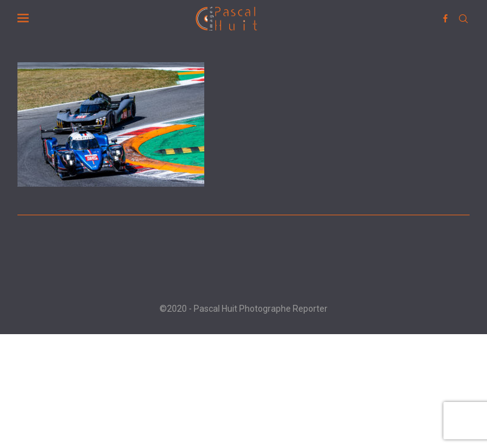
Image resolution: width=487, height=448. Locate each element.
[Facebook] (445, 19)
